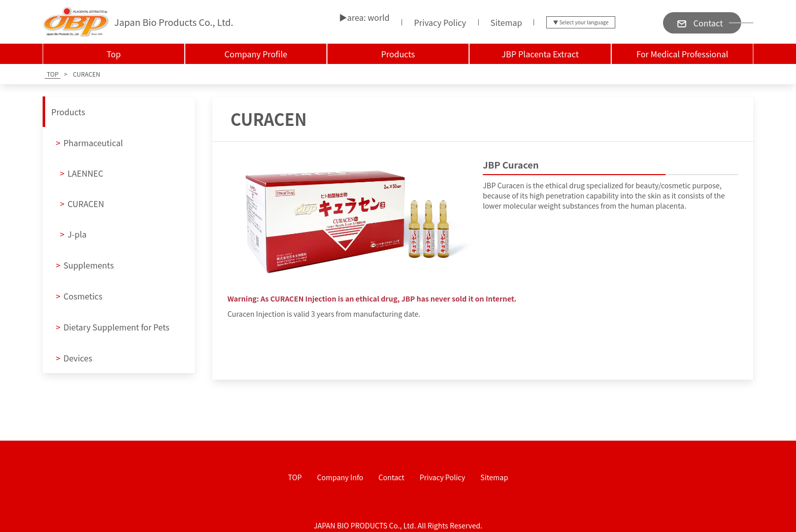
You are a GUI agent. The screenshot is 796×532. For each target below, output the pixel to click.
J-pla (73, 234)
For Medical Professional (682, 54)
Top (114, 54)
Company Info (340, 477)
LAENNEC (82, 173)
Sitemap (506, 22)
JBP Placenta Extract (540, 54)
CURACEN (82, 204)
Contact (392, 477)
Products (398, 54)
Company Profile (256, 54)
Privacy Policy (440, 22)
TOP (295, 477)
